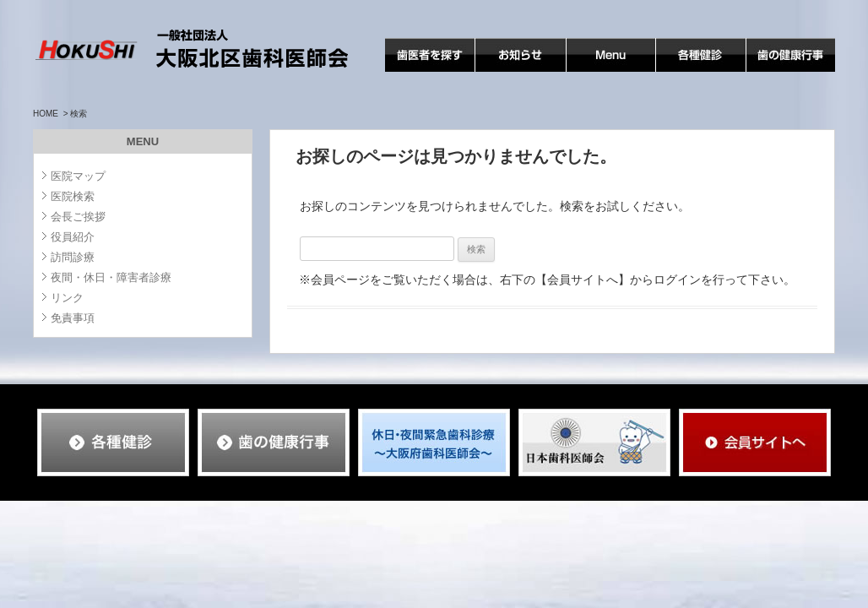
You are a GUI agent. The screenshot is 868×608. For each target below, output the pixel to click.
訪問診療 (73, 257)
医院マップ (78, 176)
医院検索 (73, 196)
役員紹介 (73, 237)
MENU (584, 71)
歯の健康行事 (782, 71)
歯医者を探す (420, 71)
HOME (46, 114)
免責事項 (73, 318)
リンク (67, 298)
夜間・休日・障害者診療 (111, 277)
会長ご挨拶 (78, 217)
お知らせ (499, 71)
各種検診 (680, 71)
